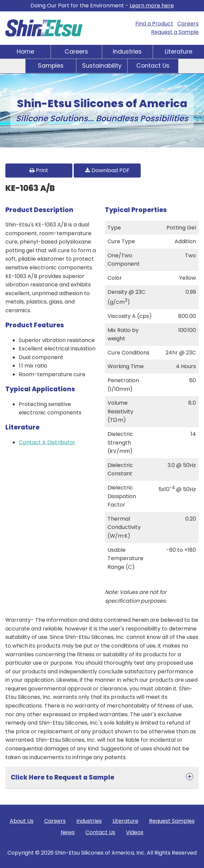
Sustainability (102, 66)
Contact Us (153, 66)
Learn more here (152, 6)
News (68, 832)
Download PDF (107, 170)
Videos (135, 832)
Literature (179, 52)
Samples (51, 66)
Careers (188, 24)
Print (39, 170)
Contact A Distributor (47, 442)
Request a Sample (175, 32)
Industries (127, 52)
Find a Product (154, 24)
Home (25, 52)
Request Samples (172, 821)
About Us (22, 821)
